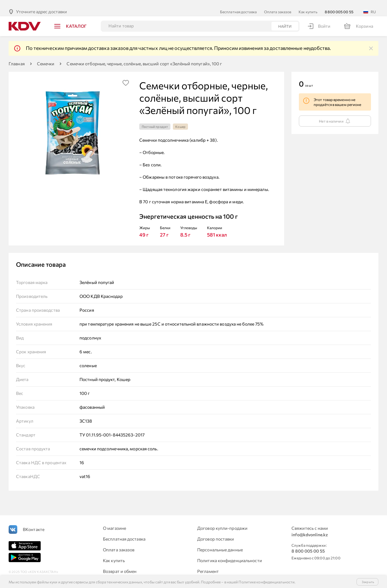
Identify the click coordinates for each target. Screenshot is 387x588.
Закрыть (368, 582)
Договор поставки (216, 532)
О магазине (114, 521)
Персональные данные (220, 543)
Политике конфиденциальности (267, 582)
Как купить (308, 5)
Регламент (208, 564)
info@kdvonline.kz (310, 527)
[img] (371, 41)
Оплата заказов (278, 5)
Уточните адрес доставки (41, 4)
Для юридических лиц (125, 575)
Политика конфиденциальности (230, 553)
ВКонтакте (34, 522)
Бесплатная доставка (238, 5)
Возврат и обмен (120, 564)
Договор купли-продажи (222, 521)
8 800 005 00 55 (339, 5)
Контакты (207, 575)
